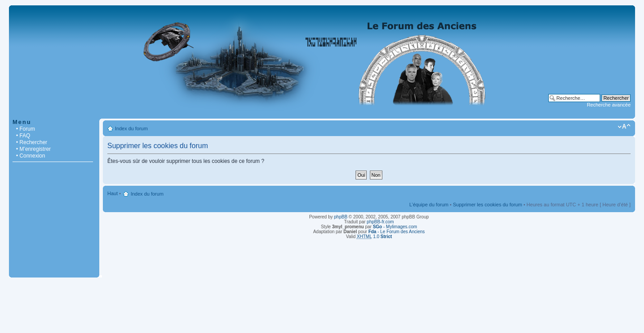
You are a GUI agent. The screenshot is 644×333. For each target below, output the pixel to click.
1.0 (375, 237)
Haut (112, 193)
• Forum (25, 129)
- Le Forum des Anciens (397, 232)
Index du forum (131, 128)
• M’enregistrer (34, 149)
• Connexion (31, 156)
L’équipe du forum (429, 205)
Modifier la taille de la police (624, 127)
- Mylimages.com (395, 227)
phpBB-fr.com (380, 222)
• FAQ (23, 136)
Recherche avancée (609, 105)
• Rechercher (32, 142)
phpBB (341, 217)
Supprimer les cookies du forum (488, 205)
